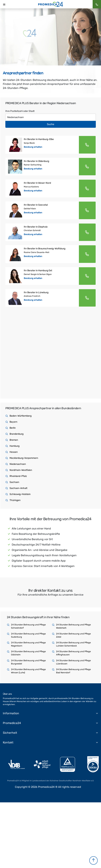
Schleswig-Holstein (20, 494)
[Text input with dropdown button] (51, 117)
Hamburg (14, 446)
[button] (93, 860)
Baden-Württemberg (21, 416)
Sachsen (14, 482)
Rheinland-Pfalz (18, 476)
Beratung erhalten (33, 147)
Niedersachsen (18, 464)
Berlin (13, 428)
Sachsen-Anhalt (18, 488)
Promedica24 (12, 723)
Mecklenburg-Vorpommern (24, 458)
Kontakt (8, 742)
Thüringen (15, 500)
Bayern (13, 422)
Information (11, 713)
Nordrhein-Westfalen (21, 470)
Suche (51, 124)
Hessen (14, 452)
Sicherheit (10, 733)
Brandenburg (16, 434)
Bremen (14, 440)
